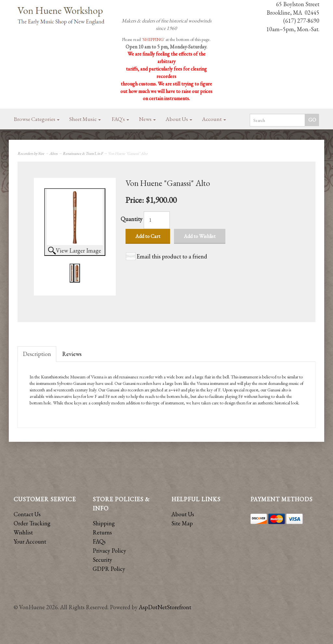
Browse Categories (37, 119)
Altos (53, 153)
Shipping (104, 523)
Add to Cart (148, 236)
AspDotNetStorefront (165, 607)
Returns (102, 532)
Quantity (132, 219)
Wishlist (23, 532)
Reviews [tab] (72, 354)
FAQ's (120, 119)
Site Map (182, 523)
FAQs (99, 541)
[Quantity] (157, 220)
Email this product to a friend (172, 256)
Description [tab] (37, 354)
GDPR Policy (109, 569)
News (147, 119)
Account (214, 119)
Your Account (30, 541)
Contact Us (27, 514)
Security (102, 560)
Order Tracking (32, 523)
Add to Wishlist (200, 236)
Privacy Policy (109, 551)
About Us (179, 119)
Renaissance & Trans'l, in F (83, 153)
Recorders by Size (31, 153)
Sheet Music (85, 119)
